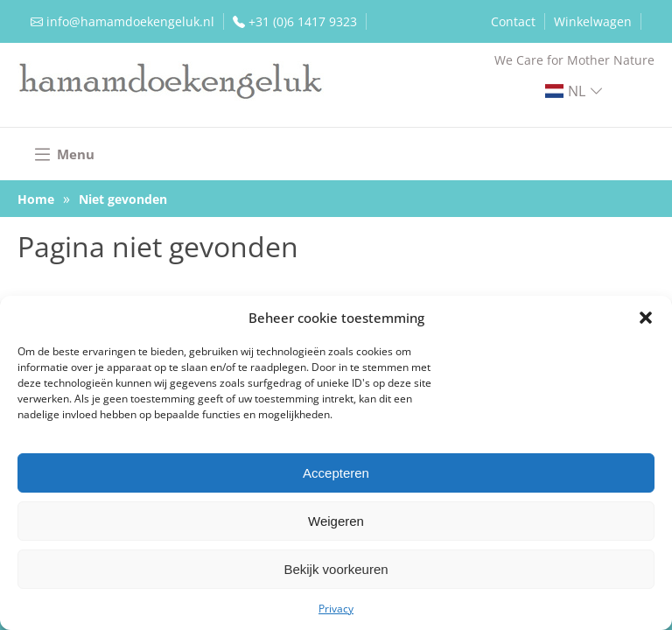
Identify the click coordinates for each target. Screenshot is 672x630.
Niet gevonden (123, 199)
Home (36, 199)
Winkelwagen (593, 21)
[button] (646, 318)
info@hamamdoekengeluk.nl (130, 21)
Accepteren (336, 473)
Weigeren (336, 521)
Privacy (336, 609)
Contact (513, 21)
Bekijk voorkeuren (336, 569)
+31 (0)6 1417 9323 (303, 21)
